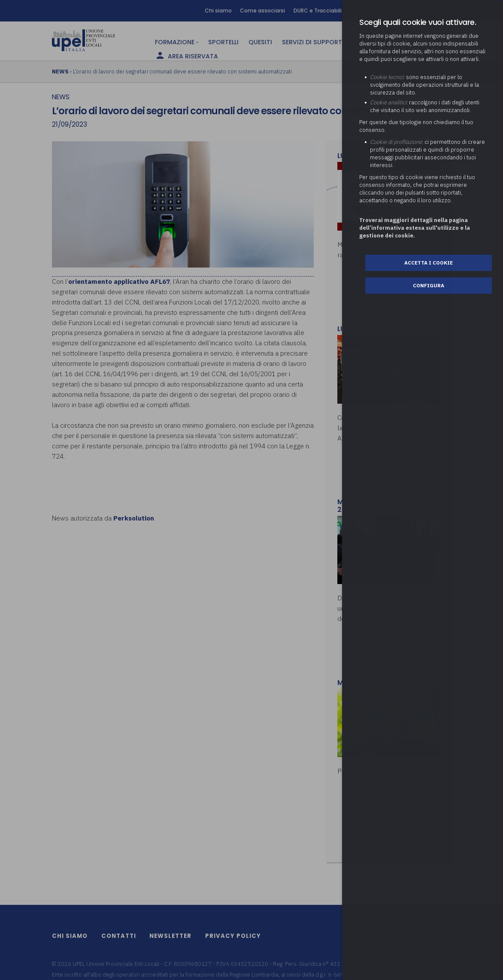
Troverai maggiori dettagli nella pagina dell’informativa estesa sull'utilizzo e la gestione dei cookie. (415, 228)
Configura (429, 285)
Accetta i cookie (429, 263)
